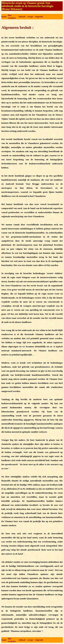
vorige (30, 17)
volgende (39, 17)
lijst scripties (12, 17)
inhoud (22, 17)
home (4, 17)
